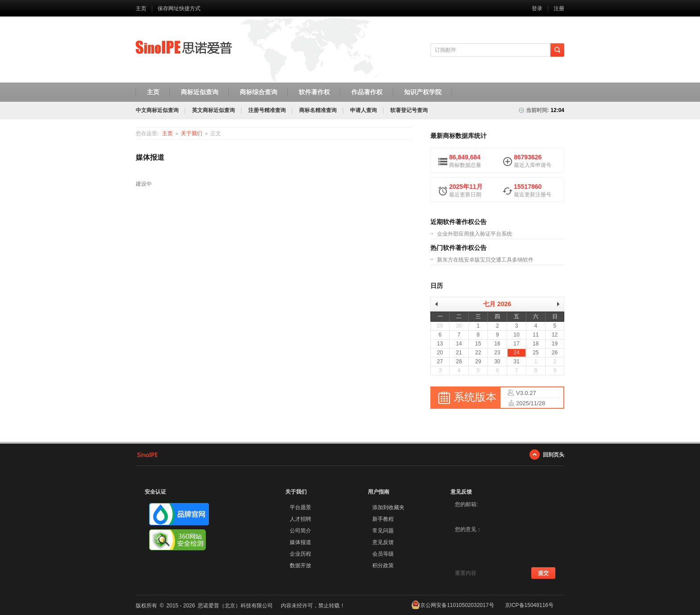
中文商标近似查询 (157, 110)
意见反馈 (383, 542)
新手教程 (383, 519)
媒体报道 (300, 542)
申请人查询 (363, 110)
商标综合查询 (258, 92)
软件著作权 (314, 92)
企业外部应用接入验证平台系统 (475, 234)
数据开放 (300, 565)
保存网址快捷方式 (179, 8)
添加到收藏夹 (388, 507)
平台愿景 (300, 507)
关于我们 (192, 133)
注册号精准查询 (267, 110)
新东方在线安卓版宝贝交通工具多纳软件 (485, 260)
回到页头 (554, 455)
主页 (141, 8)
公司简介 (300, 531)
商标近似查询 (200, 92)
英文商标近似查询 (213, 110)
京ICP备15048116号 (529, 605)
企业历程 (300, 554)
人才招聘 (300, 519)
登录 (537, 8)
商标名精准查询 (318, 110)
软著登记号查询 (409, 110)
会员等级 (383, 554)
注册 (559, 8)
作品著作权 (367, 92)
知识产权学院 (423, 92)
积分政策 (383, 565)
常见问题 (383, 531)
